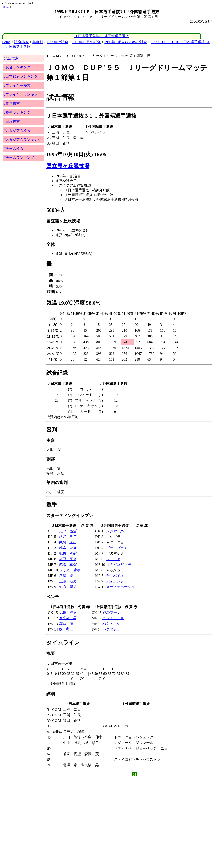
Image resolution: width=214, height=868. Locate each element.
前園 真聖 (68, 565)
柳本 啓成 (68, 548)
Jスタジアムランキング (23, 140)
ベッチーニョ (113, 618)
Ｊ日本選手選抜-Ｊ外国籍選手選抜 (102, 36)
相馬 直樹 (68, 553)
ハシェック (111, 624)
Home (6, 7)
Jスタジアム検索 (17, 131)
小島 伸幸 (68, 612)
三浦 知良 (68, 581)
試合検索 (21, 42)
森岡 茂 (66, 624)
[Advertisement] (86, 812)
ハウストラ (111, 629)
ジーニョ (113, 559)
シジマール (115, 531)
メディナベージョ (120, 587)
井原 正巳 (68, 542)
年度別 (38, 42)
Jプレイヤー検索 (17, 85)
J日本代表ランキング (21, 76)
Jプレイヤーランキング (23, 94)
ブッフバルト (117, 548)
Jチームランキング (19, 158)
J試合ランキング (17, 67)
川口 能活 (68, 531)
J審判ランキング (17, 112)
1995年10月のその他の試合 (126, 42)
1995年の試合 (58, 42)
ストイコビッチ (118, 565)
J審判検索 (12, 103)
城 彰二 (66, 629)
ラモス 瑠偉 (69, 570)
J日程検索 (12, 122)
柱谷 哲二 (68, 537)
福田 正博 (68, 559)
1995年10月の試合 (86, 42)
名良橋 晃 (68, 618)
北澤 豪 (66, 576)
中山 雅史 (68, 587)
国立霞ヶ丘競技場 (68, 166)
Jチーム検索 (14, 149)
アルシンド (115, 581)
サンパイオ (115, 576)
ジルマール (111, 612)
